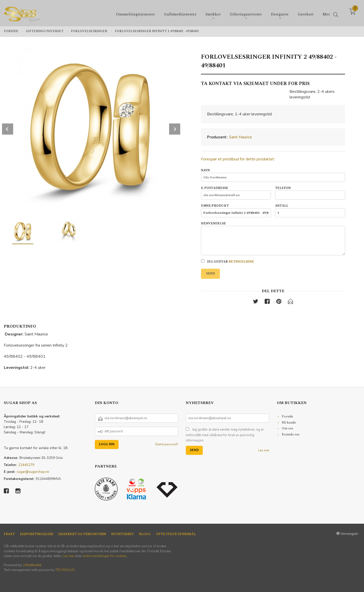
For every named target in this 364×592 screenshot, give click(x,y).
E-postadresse (236, 193)
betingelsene (241, 262)
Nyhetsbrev (123, 534)
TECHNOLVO (65, 570)
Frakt (9, 534)
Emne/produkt (236, 210)
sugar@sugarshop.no (33, 472)
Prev (8, 129)
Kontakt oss (291, 434)
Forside (288, 416)
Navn (273, 175)
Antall (310, 210)
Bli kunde (289, 422)
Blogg (145, 534)
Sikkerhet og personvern (82, 534)
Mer (326, 13)
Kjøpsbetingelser (37, 534)
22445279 (26, 465)
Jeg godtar (227, 262)
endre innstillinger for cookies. (105, 556)
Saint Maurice (241, 137)
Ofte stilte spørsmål (176, 534)
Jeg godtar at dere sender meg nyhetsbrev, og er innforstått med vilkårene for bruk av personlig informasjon (225, 435)
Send (210, 274)
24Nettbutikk (32, 565)
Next (175, 129)
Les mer (264, 450)
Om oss (288, 428)
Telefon (310, 193)
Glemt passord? (167, 444)
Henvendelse (273, 238)
